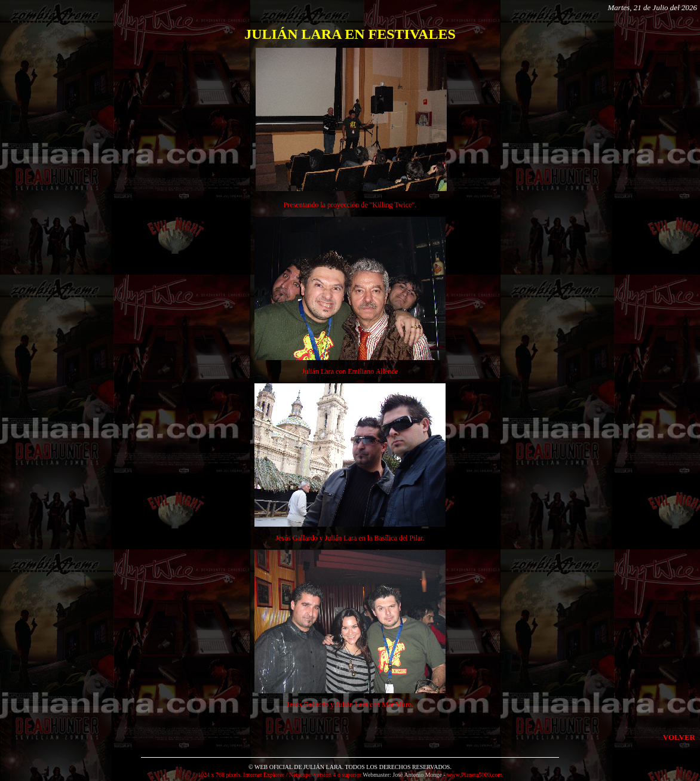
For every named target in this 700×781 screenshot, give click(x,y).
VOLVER (679, 737)
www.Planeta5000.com (475, 775)
